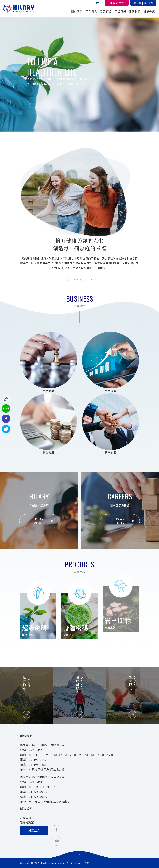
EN (151, 3)
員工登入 (34, 830)
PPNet (85, 863)
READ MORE (79, 280)
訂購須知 (26, 818)
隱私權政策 (27, 823)
